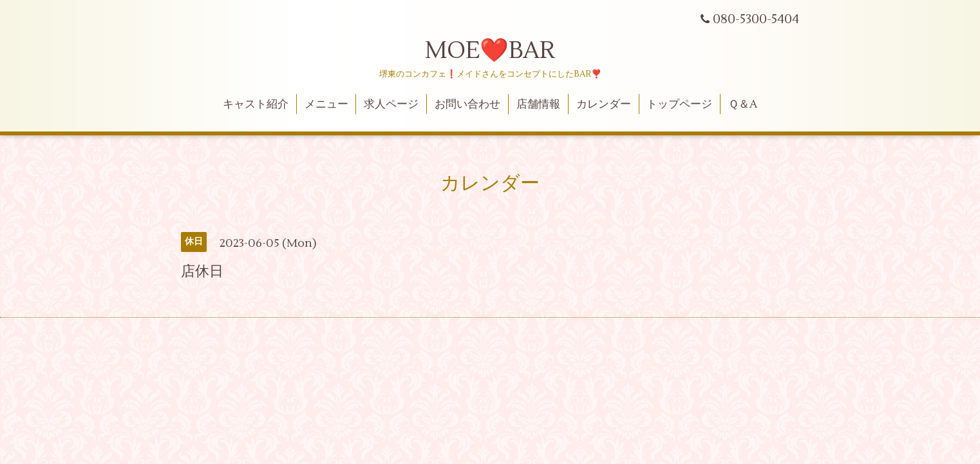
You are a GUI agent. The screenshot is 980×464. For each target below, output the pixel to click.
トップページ (679, 104)
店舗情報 (538, 104)
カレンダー (604, 104)
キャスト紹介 (256, 104)
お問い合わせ (467, 104)
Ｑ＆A (743, 104)
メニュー (326, 104)
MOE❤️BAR (490, 51)
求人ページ (391, 104)
